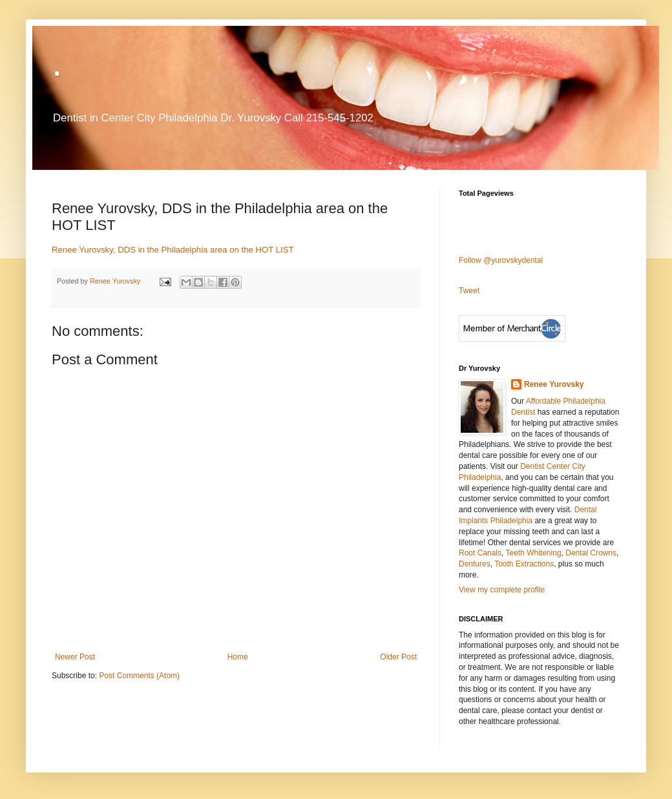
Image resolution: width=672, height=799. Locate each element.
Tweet (469, 291)
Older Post (398, 657)
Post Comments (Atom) (139, 676)
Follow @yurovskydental (501, 260)
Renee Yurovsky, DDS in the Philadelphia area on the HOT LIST (173, 250)
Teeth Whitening (534, 553)
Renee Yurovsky (116, 281)
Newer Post (75, 657)
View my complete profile (502, 590)
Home (238, 657)
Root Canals (480, 553)
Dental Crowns (591, 553)
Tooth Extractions (524, 564)
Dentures (475, 564)
